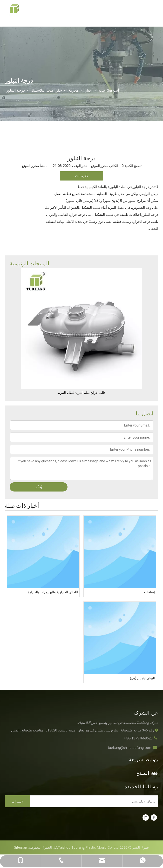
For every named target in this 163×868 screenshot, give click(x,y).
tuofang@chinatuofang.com (129, 748)
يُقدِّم (39, 487)
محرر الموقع (30, 166)
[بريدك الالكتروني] (95, 801)
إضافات (149, 592)
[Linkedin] (146, 817)
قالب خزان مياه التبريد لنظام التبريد (81, 393)
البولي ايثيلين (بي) (142, 678)
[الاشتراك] (18, 801)
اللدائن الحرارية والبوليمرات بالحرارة (53, 592)
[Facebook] (154, 817)
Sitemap (20, 847)
